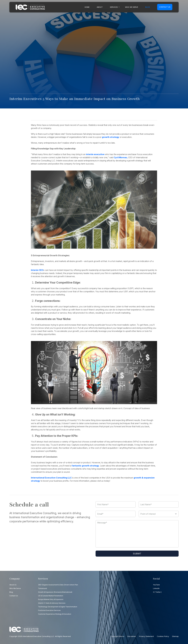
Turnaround (42, 588)
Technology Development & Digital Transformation (58, 607)
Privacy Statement (146, 636)
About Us (13, 585)
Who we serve (132, 7)
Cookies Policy (163, 636)
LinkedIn (156, 588)
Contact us (165, 7)
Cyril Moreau (120, 157)
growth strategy (111, 137)
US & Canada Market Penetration (51, 596)
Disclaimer (132, 636)
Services (114, 7)
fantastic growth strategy (85, 466)
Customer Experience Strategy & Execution (55, 614)
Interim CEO (37, 270)
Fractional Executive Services (49, 610)
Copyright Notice (117, 636)
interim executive (95, 154)
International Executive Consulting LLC (51, 478)
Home (87, 7)
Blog (148, 7)
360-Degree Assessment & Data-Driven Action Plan (58, 585)
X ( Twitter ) (157, 592)
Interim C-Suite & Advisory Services (52, 603)
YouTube (156, 585)
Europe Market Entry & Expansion (51, 599)
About (100, 7)
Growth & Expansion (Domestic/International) (55, 592)
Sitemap (175, 636)
